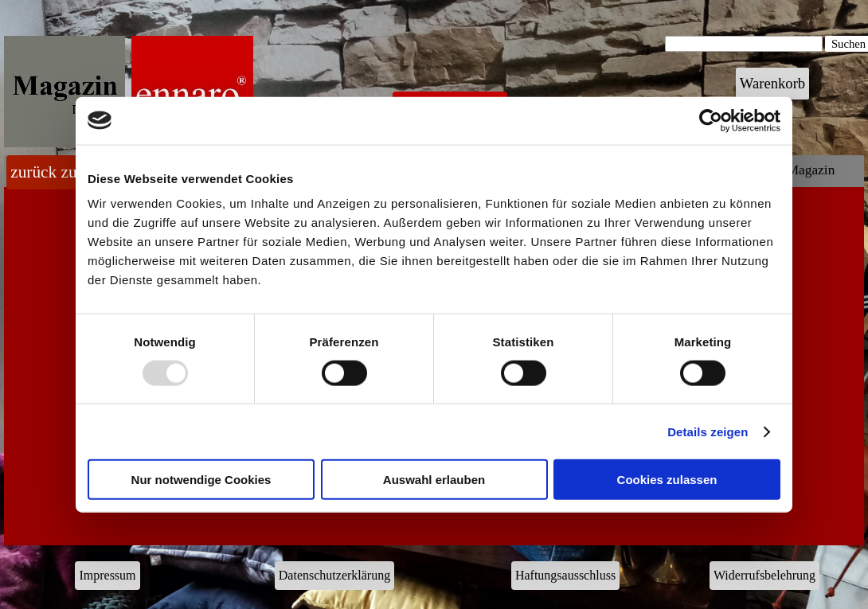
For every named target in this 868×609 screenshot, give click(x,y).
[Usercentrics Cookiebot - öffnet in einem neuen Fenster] (711, 120)
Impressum (107, 575)
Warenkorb (772, 83)
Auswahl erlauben (434, 480)
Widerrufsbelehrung (764, 575)
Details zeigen (708, 431)
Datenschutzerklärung (334, 575)
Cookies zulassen (667, 480)
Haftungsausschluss (565, 575)
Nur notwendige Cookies (201, 480)
